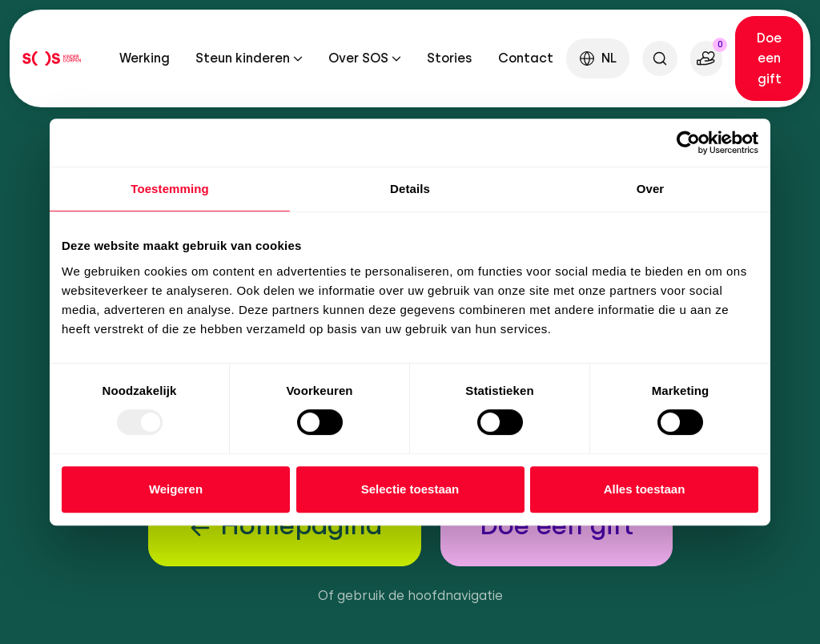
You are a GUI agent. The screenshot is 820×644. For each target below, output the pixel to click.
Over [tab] (651, 189)
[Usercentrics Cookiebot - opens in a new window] (688, 143)
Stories (450, 58)
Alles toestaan (645, 489)
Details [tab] (410, 189)
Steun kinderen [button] (243, 58)
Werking (145, 58)
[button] (598, 58)
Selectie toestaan (410, 489)
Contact (526, 58)
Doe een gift (769, 58)
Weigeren (176, 489)
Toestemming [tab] (170, 189)
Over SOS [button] (358, 58)
